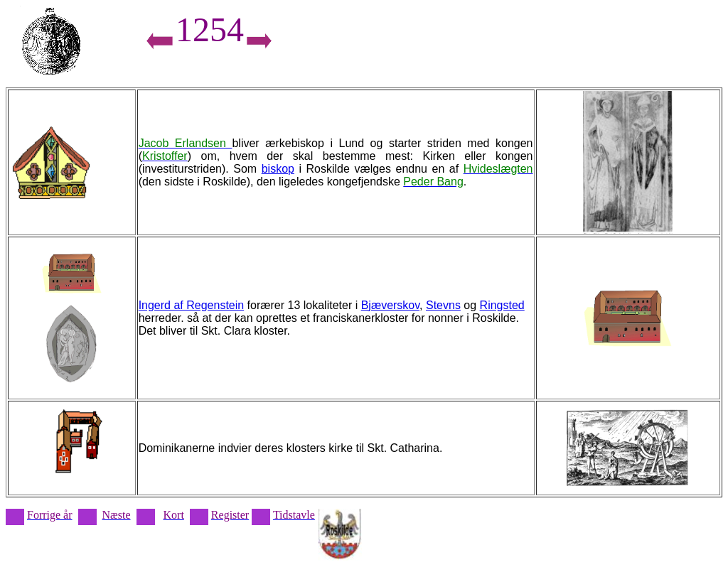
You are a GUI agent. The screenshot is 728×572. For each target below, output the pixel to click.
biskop (278, 169)
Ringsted (502, 305)
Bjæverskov (390, 305)
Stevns (443, 305)
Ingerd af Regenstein (192, 305)
